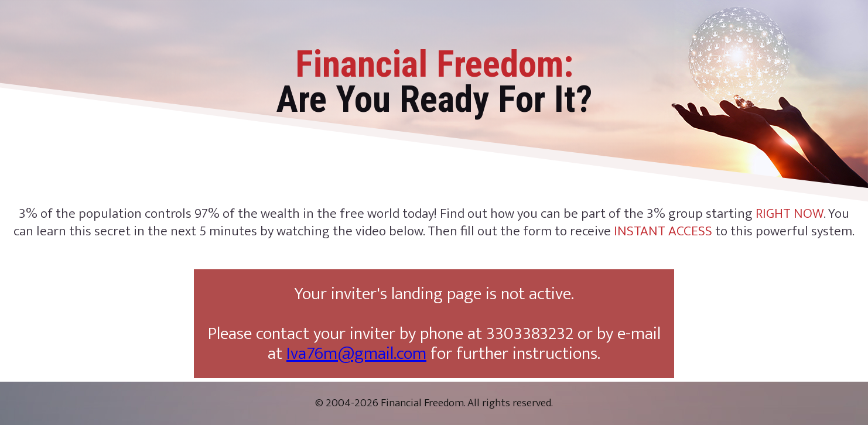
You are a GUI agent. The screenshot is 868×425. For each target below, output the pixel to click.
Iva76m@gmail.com (356, 354)
